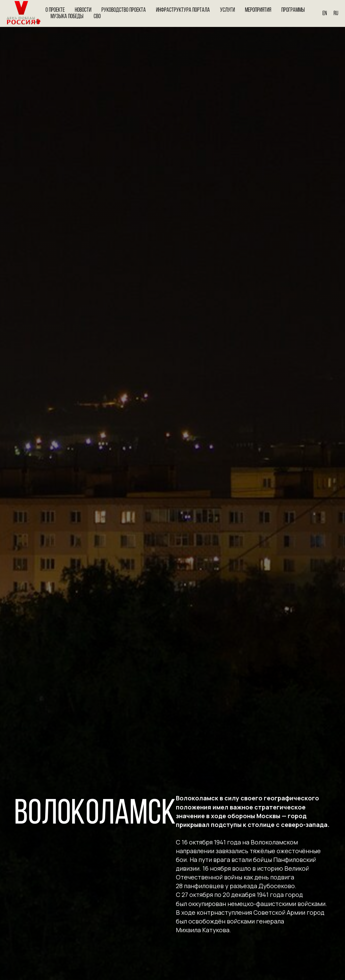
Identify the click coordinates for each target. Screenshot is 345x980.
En (325, 14)
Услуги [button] (227, 10)
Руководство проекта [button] (124, 10)
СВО (97, 17)
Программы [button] (293, 10)
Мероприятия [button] (258, 10)
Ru (336, 14)
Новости (83, 10)
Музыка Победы (67, 17)
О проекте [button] (55, 10)
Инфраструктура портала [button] (183, 10)
